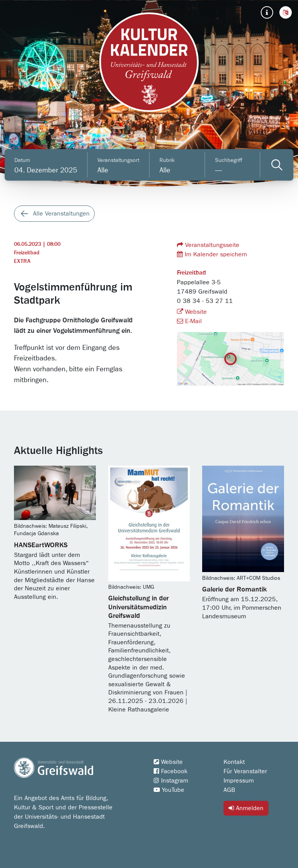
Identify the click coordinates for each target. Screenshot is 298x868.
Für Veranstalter (245, 771)
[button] (286, 12)
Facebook (171, 771)
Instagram (171, 781)
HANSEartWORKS (41, 545)
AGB (229, 790)
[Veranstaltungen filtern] (277, 165)
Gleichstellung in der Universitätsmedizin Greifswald (139, 607)
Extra (22, 261)
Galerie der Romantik (235, 590)
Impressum (239, 781)
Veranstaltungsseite (208, 245)
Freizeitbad (27, 253)
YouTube (169, 790)
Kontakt (234, 762)
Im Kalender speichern (212, 254)
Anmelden (246, 808)
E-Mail (189, 321)
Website (192, 312)
